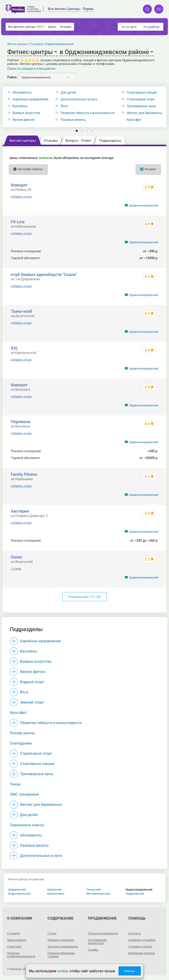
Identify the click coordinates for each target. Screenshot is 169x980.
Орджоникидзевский (143, 205)
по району (151, 27)
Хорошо (130, 971)
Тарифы (93, 950)
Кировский (54, 890)
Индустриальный (19, 894)
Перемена (21, 422)
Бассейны (20, 106)
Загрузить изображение (63, 947)
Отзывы (66, 27)
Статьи (52, 933)
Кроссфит (134, 120)
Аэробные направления (31, 99)
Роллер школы (22, 733)
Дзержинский (17, 890)
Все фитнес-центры (26, 27)
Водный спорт (32, 682)
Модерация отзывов (141, 953)
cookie (62, 971)
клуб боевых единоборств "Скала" (44, 274)
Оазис (17, 557)
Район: (12, 77)
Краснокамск (56, 894)
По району (37, 44)
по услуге (129, 27)
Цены (52, 27)
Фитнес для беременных (145, 113)
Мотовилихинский (98, 894)
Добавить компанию (61, 940)
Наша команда (17, 940)
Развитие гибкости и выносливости (88, 113)
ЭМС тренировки (24, 794)
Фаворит (19, 185)
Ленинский (93, 890)
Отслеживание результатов (97, 942)
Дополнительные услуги (79, 99)
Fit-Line (18, 222)
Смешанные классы (27, 825)
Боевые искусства (27, 113)
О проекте (13, 933)
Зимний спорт (32, 702)
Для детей (68, 93)
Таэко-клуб (22, 311)
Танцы (15, 784)
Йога (64, 106)
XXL (15, 348)
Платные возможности (103, 933)
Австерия (20, 511)
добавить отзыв (21, 197)
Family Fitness (24, 474)
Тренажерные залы (141, 106)
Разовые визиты (73, 120)
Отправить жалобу (140, 947)
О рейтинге (14, 947)
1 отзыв (16, 569)
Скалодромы (21, 743)
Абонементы (22, 93)
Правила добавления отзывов (61, 955)
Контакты (134, 933)
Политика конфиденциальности (21, 955)
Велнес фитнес (24, 120)
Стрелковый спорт (141, 99)
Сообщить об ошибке (142, 940)
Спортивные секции (142, 93)
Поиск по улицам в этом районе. (32, 69)
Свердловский (135, 894)
